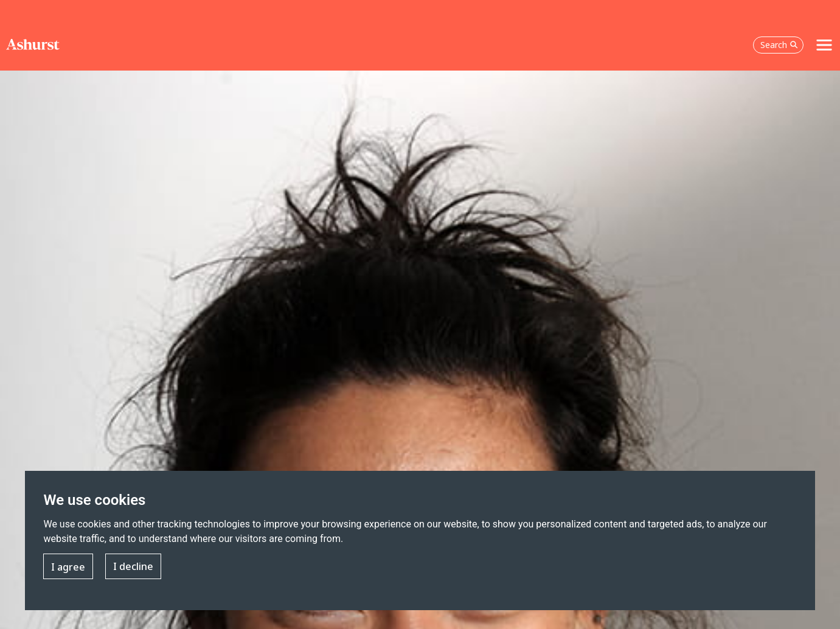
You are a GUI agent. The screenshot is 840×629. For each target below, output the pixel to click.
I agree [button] (68, 567)
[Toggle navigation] (824, 45)
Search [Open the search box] (779, 45)
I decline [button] (133, 567)
